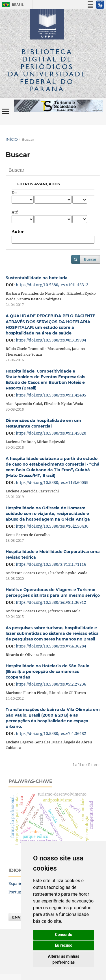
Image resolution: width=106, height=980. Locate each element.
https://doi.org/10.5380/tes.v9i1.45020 (51, 433)
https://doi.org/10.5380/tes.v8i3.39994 (51, 340)
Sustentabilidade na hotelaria (37, 278)
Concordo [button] (64, 935)
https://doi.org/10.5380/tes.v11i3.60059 (52, 482)
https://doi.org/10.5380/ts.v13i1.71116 (51, 564)
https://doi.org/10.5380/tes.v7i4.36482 (51, 733)
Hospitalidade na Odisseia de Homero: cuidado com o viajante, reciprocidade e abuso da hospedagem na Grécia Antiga (48, 514)
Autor (18, 232)
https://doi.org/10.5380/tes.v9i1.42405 (51, 395)
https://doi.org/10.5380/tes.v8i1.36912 (51, 602)
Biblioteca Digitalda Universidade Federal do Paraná (47, 70)
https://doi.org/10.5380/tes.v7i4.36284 (51, 646)
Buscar (90, 259)
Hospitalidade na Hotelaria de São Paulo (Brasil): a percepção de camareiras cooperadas (47, 671)
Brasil (12, 5)
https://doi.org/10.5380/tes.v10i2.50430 (52, 526)
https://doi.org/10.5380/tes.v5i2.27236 (51, 684)
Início (12, 139)
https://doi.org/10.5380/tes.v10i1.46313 (52, 285)
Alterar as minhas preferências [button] (64, 959)
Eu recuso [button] (64, 945)
